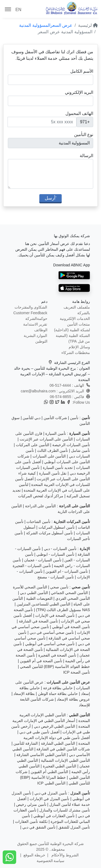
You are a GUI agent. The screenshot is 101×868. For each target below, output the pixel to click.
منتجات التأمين (79, 324)
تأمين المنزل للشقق (74, 827)
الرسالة (86, 156)
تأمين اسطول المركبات (57, 527)
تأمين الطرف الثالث (53, 450)
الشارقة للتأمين (26, 743)
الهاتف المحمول (79, 113)
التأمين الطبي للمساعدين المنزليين (44, 604)
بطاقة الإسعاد (24, 694)
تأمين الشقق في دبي (39, 827)
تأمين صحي (59, 587)
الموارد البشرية (36, 336)
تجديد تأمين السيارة (58, 468)
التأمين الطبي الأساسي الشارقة (41, 755)
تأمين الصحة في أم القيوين (41, 661)
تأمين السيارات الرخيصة (71, 445)
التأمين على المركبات (33, 445)
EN (18, 10)
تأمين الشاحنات (38, 522)
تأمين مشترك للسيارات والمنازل (65, 810)
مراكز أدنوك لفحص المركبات (41, 496)
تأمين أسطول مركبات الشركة (50, 533)
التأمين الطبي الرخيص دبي (55, 726)
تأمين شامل (81, 450)
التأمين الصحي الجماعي (69, 593)
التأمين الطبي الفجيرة (60, 766)
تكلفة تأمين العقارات (31, 821)
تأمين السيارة (56, 433)
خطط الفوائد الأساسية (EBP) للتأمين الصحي (55, 667)
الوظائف (41, 330)
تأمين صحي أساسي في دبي (52, 632)
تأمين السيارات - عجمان (43, 560)
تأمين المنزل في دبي (51, 793)
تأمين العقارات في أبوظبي (54, 816)
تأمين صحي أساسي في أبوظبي (50, 644)
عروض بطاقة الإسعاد (73, 699)
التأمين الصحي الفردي (73, 598)
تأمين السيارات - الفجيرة (32, 566)
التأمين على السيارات (49, 456)
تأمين (74, 418)
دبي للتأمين (32, 418)
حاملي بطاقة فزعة (58, 688)
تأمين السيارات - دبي (60, 549)
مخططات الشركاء (76, 353)
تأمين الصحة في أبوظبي (71, 627)
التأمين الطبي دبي (34, 593)
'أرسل (50, 198)
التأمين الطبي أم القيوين (50, 772)
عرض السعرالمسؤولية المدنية (46, 25)
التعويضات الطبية (39, 598)
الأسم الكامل (82, 71)
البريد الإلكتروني (79, 92)
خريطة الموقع (34, 855)
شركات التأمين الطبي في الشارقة (63, 749)
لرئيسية (88, 25)
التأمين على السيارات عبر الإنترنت (46, 439)
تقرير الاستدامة (35, 324)
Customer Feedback (30, 313)
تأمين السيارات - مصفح (56, 577)
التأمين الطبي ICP (51, 783)
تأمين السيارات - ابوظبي (55, 554)
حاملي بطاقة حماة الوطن (58, 694)
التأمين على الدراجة (41, 506)
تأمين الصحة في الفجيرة (57, 655)
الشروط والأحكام (65, 855)
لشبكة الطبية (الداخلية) (72, 330)
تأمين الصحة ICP (77, 672)
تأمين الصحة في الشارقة (38, 621)
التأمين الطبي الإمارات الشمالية (65, 760)
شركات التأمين (55, 418)
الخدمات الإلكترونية (75, 319)
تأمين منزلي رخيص (31, 804)
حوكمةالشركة (36, 319)
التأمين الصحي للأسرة (30, 587)
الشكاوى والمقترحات (31, 307)
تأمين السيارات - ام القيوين (67, 571)
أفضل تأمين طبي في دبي (39, 732)
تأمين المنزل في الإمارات (50, 799)
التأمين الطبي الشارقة (58, 743)
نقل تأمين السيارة (53, 473)
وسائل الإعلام (79, 347)
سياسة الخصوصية (51, 861)
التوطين (41, 341)
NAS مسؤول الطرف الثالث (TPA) (63, 610)
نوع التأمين (84, 135)
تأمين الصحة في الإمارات (55, 615)
